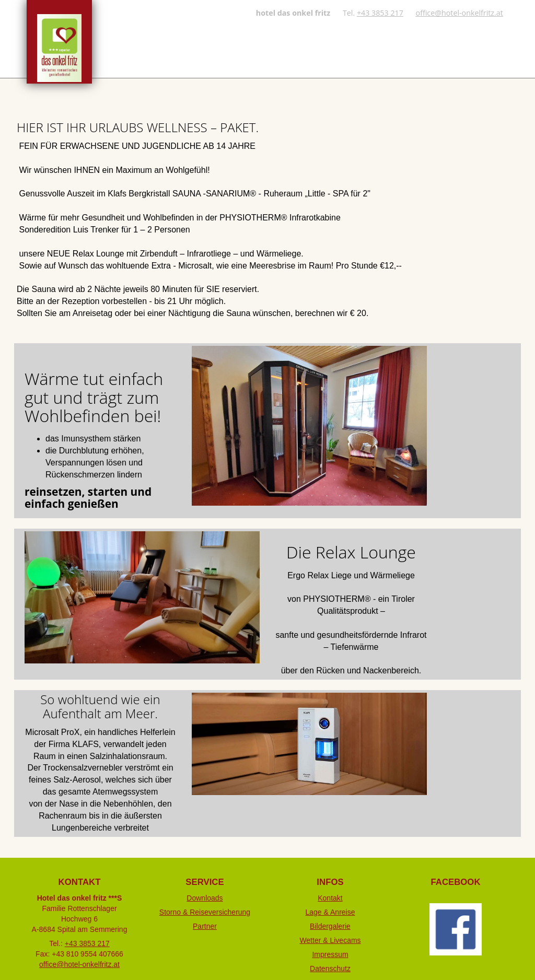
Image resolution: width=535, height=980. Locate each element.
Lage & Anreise (330, 912)
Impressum (330, 954)
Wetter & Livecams (330, 940)
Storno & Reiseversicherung (205, 912)
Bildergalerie (330, 926)
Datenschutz (330, 969)
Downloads (205, 898)
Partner (205, 926)
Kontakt (330, 898)
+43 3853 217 (380, 13)
